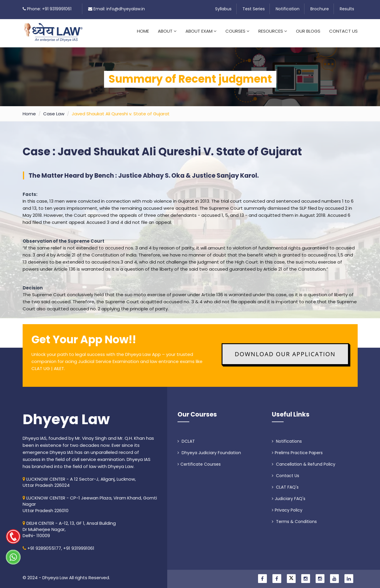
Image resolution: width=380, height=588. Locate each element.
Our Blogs (308, 31)
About (167, 31)
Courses (237, 31)
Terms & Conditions (294, 518)
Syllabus (223, 9)
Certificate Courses (199, 461)
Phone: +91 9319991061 (49, 9)
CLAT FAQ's (285, 484)
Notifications (287, 438)
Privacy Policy (287, 507)
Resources (273, 31)
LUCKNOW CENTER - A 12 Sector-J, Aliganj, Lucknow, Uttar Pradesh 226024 (79, 479)
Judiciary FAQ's (289, 495)
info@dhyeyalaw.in (126, 9)
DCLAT (186, 438)
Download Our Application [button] (285, 350)
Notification (288, 9)
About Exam (201, 31)
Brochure (320, 9)
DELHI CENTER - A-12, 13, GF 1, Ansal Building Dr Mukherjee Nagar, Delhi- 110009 (69, 526)
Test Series (254, 9)
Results (347, 9)
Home (143, 31)
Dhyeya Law (66, 416)
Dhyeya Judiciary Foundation (209, 449)
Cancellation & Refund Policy (304, 461)
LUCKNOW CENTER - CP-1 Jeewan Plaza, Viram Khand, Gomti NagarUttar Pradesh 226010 (90, 501)
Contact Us (343, 31)
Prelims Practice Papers (297, 449)
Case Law (54, 110)
